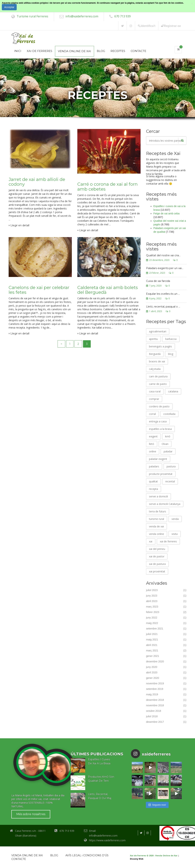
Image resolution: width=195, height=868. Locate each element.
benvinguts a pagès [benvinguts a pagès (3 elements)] (160, 346)
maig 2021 (152, 640)
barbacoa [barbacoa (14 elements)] (171, 339)
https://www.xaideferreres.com (107, 840)
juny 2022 (152, 618)
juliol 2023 (152, 590)
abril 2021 (152, 645)
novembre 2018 (155, 705)
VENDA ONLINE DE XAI (74, 51)
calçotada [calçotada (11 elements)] (155, 369)
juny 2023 (152, 596)
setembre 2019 (155, 689)
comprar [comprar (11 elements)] (154, 399)
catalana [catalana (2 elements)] (173, 391)
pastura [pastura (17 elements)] (171, 466)
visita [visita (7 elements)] (175, 534)
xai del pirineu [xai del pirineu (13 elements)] (157, 549)
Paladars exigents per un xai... (165, 268)
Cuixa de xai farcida (158, 281)
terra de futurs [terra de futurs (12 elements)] (158, 511)
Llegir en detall (20, 225)
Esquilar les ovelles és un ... (163, 294)
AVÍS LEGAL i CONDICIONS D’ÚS (87, 855)
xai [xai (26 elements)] (151, 541)
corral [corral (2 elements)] (152, 414)
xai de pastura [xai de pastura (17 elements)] (157, 564)
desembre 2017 (155, 722)
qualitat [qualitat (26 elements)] (153, 481)
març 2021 (152, 650)
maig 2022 (152, 623)
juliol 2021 (152, 634)
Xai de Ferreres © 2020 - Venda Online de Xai (154, 855)
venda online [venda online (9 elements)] (157, 534)
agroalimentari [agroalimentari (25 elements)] (158, 331)
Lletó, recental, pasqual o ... (163, 307)
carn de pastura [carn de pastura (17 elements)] (158, 376)
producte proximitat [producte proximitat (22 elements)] (161, 474)
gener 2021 (153, 656)
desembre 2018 (155, 700)
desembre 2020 (155, 661)
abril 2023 (152, 601)
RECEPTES (118, 51)
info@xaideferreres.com (82, 16)
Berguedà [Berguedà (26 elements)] (155, 354)
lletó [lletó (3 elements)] (152, 444)
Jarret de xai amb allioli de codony (37, 182)
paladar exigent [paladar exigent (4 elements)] (158, 459)
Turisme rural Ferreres (32, 16)
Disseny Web (137, 859)
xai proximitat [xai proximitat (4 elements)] (157, 571)
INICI (18, 51)
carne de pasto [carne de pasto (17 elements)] (158, 384)
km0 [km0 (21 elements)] (168, 436)
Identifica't (147, 26)
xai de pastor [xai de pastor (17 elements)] (157, 556)
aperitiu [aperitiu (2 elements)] (153, 339)
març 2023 (152, 607)
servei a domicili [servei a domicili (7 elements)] (158, 496)
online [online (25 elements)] (153, 451)
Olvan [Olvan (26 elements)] (165, 444)
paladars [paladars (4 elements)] (154, 466)
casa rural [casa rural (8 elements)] (155, 391)
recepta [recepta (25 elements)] (153, 489)
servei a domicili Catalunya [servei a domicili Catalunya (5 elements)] (165, 504)
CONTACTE (138, 51)
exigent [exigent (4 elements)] (153, 436)
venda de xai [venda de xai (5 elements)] (156, 526)
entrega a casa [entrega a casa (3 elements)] (158, 421)
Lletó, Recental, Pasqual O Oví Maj (100, 796)
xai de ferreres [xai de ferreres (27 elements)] (168, 541)
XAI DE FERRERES (39, 51)
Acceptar (9, 7)
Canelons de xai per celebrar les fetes (39, 290)
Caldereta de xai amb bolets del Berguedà (108, 290)
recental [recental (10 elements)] (170, 481)
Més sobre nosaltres (31, 814)
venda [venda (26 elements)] (175, 519)
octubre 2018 (154, 711)
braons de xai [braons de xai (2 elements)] (157, 361)
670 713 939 (123, 16)
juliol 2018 (152, 716)
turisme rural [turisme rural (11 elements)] (157, 519)
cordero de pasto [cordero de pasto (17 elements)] (159, 406)
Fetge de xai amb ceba (166, 213)
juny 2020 (152, 667)
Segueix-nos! (157, 805)
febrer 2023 (153, 612)
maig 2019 (152, 694)
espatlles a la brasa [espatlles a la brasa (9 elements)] (160, 429)
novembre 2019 (155, 683)
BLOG (101, 51)
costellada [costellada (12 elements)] (169, 414)
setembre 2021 (155, 629)
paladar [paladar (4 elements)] (168, 451)
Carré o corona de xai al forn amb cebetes (107, 186)
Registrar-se (171, 26)
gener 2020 (153, 678)
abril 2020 (152, 672)
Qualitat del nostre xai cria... (163, 256)
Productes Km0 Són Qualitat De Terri (101, 779)
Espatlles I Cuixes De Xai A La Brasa (99, 761)
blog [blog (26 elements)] (171, 354)
